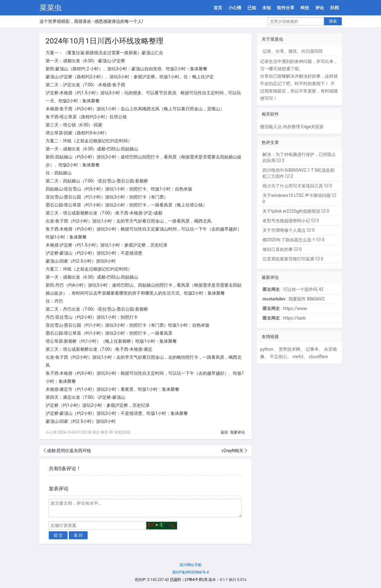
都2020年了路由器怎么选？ (289, 240)
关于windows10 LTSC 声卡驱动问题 (297, 195)
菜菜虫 (51, 8)
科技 (305, 8)
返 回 (78, 535)
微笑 (293, 51)
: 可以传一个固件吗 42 (293, 289)
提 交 (58, 535)
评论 (320, 8)
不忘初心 (279, 357)
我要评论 (238, 432)
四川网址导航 (191, 565)
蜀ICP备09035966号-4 (190, 572)
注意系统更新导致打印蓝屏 (288, 259)
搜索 (333, 21)
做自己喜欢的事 (278, 249)
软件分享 (286, 8)
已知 (252, 8)
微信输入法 (271, 127)
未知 (267, 8)
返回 (224, 432)
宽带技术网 (289, 349)
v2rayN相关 (232, 451)
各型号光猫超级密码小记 (286, 221)
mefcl (298, 357)
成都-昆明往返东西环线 (69, 451)
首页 (218, 8)
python (267, 349)
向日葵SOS (312, 51)
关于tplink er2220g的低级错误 (291, 211)
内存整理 (292, 127)
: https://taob (284, 318)
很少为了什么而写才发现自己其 (293, 186)
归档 (334, 8)
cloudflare (318, 357)
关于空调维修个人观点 (284, 230)
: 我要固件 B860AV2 (294, 299)
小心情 (235, 8)
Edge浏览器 (312, 127)
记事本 (312, 349)
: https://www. (285, 308)
